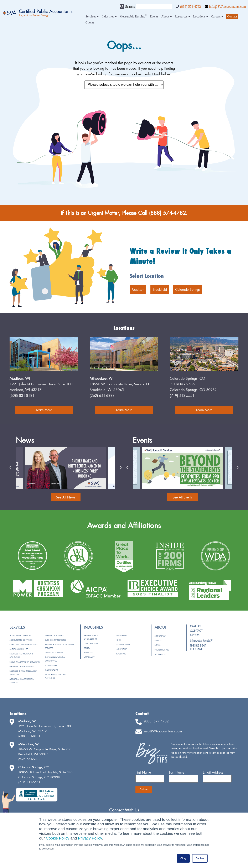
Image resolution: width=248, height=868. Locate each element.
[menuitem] (232, 16)
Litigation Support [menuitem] (54, 653)
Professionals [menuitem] (162, 650)
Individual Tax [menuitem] (52, 670)
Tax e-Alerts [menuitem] (160, 654)
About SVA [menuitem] (160, 636)
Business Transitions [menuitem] (55, 640)
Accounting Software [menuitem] (21, 640)
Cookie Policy (58, 838)
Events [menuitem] (154, 16)
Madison (138, 289)
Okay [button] (183, 858)
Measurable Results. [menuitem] (133, 16)
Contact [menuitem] (196, 631)
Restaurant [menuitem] (121, 635)
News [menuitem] (157, 645)
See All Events (182, 497)
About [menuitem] (166, 16)
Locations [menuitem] (201, 16)
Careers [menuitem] (217, 16)
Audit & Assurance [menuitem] (19, 649)
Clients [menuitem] (90, 22)
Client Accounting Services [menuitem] (24, 645)
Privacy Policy (90, 838)
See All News (66, 497)
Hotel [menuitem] (118, 640)
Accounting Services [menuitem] (20, 635)
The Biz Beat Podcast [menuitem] (198, 647)
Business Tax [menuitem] (51, 665)
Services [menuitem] (92, 16)
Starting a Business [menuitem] (55, 635)
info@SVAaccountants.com (227, 7)
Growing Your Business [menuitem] (22, 666)
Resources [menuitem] (182, 16)
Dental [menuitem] (87, 648)
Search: (130, 7)
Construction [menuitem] (91, 644)
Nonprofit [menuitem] (121, 649)
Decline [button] (200, 858)
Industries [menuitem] (109, 16)
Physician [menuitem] (89, 653)
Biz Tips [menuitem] (195, 635)
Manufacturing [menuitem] (123, 645)
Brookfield (160, 289)
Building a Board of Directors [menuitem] (25, 662)
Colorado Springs (188, 289)
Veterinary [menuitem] (89, 657)
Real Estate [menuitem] (121, 654)
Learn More (44, 410)
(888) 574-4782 (190, 7)
